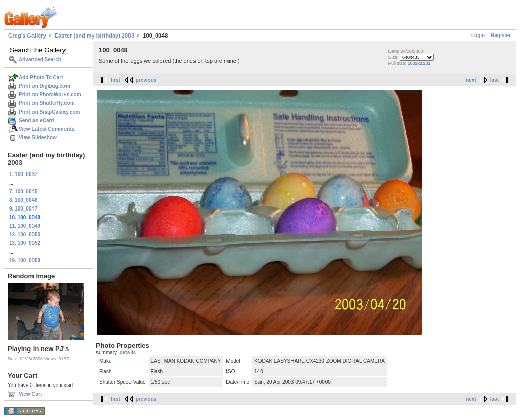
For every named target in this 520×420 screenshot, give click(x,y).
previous (146, 80)
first (116, 80)
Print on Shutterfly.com (47, 103)
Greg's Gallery (27, 36)
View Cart (30, 394)
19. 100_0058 (25, 260)
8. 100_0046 (23, 200)
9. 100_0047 (23, 209)
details (128, 352)
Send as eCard (36, 120)
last (494, 80)
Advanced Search (40, 60)
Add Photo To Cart (41, 77)
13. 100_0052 (25, 243)
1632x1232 (419, 63)
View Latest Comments (46, 129)
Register (501, 35)
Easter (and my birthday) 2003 (95, 36)
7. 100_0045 (23, 191)
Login (478, 35)
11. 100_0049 (25, 226)
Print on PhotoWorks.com (50, 95)
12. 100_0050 (25, 235)
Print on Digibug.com (44, 86)
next (471, 80)
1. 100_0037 (23, 174)
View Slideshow (38, 138)
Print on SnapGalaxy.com (49, 112)
